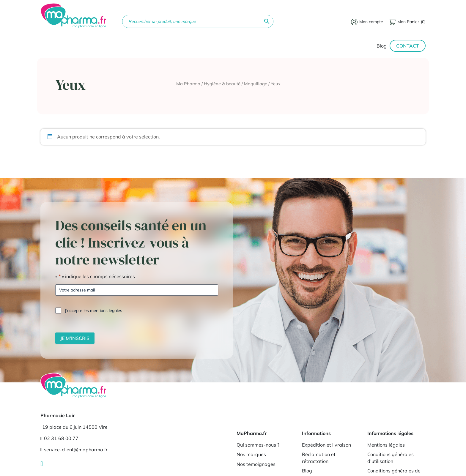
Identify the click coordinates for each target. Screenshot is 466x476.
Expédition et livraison (326, 445)
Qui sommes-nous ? (258, 445)
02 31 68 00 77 (59, 438)
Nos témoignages (256, 464)
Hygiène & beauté (222, 84)
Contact (408, 46)
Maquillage (256, 84)
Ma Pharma (188, 84)
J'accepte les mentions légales (93, 310)
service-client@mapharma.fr (74, 450)
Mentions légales (386, 445)
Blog (382, 46)
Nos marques (251, 454)
